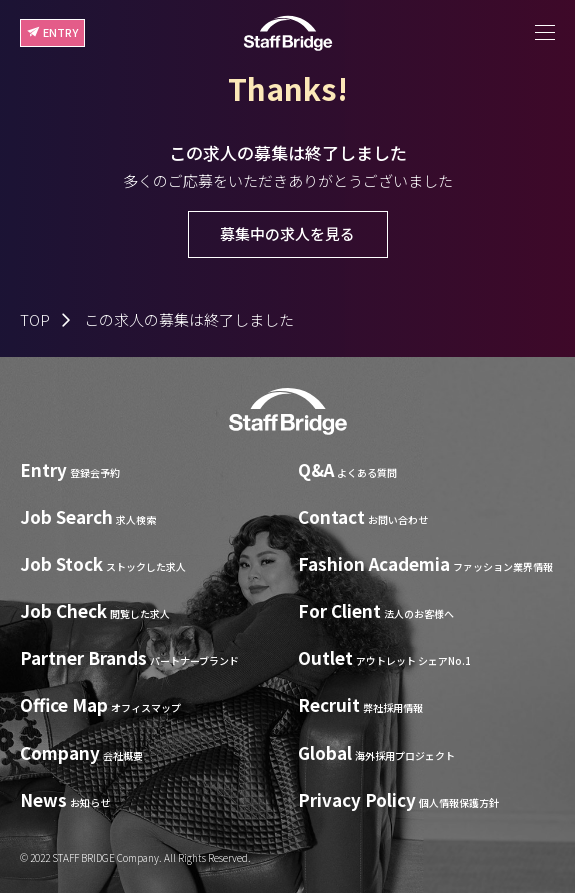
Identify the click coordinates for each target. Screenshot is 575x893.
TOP (35, 319)
